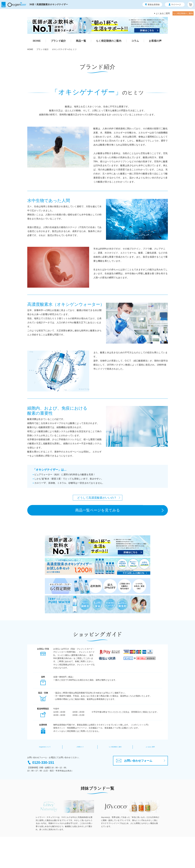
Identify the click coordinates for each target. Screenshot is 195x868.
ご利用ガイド (80, 747)
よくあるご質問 (163, 13)
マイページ (175, 5)
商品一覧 (81, 41)
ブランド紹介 (58, 41)
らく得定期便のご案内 (183, 13)
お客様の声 (155, 41)
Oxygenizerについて (45, 747)
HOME (37, 41)
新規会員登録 (152, 5)
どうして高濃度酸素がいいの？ (97, 498)
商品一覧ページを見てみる (97, 510)
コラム (135, 41)
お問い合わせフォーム (134, 761)
